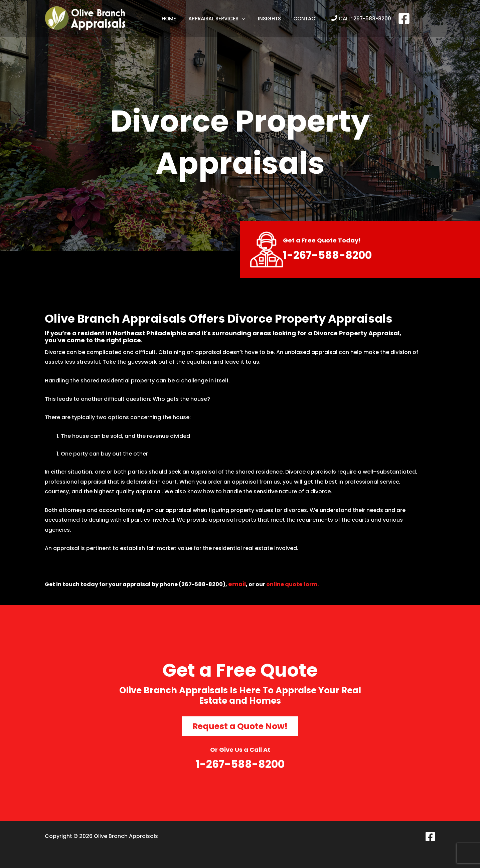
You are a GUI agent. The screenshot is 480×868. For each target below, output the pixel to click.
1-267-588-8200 (331, 255)
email (237, 584)
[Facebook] (399, 19)
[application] (243, 19)
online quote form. (293, 584)
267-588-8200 (367, 19)
